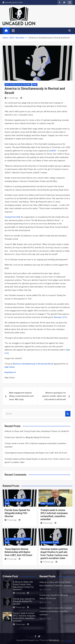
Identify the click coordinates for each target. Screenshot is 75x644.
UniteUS (53, 151)
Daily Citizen (10, 367)
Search (68, 414)
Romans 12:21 (61, 317)
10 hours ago (47, 562)
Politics (50, 504)
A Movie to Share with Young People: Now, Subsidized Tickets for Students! (37, 431)
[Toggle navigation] (13, 31)
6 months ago (11, 98)
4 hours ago (19, 593)
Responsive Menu (70, 2)
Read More (9, 372)
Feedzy (69, 641)
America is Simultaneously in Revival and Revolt (33, 364)
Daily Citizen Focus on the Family (18, 85)
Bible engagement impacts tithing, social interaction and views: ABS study (21, 396)
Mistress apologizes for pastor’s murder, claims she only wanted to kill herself (54, 396)
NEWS (35, 85)
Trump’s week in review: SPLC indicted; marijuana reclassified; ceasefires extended (24, 617)
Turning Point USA (12, 217)
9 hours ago (11, 520)
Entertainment (47, 542)
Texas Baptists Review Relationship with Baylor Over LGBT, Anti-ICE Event (36, 453)
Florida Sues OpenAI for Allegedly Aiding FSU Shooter (27, 437)
